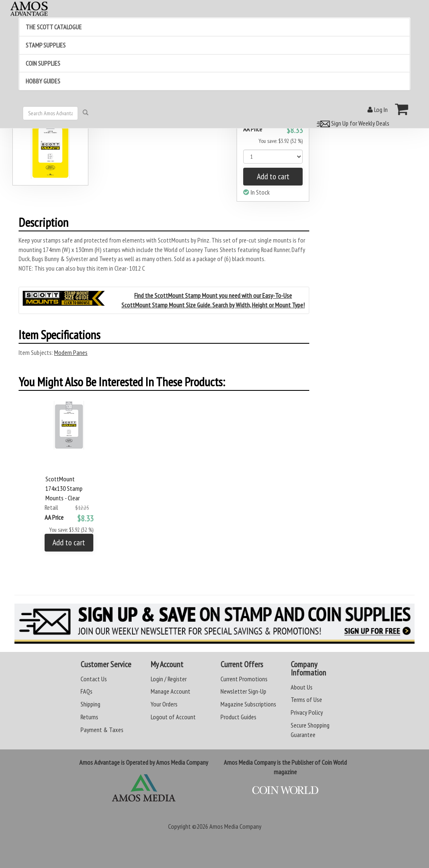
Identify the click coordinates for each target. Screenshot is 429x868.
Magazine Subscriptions (248, 704)
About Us (302, 687)
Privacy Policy (307, 712)
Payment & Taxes (102, 730)
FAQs (87, 691)
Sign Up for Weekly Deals (352, 123)
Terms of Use (306, 699)
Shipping (90, 704)
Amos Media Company (235, 826)
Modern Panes (71, 352)
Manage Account (171, 691)
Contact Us (94, 679)
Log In (378, 109)
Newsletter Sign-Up (243, 691)
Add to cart (273, 176)
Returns (89, 717)
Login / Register (169, 679)
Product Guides (238, 717)
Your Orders (164, 704)
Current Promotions (244, 679)
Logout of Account (173, 717)
